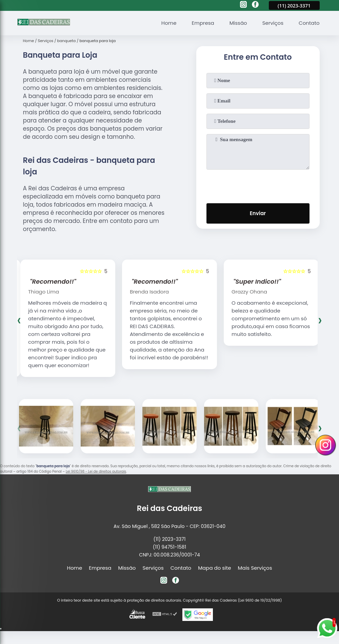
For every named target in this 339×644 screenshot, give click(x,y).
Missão (238, 23)
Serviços (273, 23)
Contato (309, 23)
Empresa (203, 23)
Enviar (258, 213)
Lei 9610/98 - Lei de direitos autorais (96, 471)
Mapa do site (214, 568)
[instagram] (243, 5)
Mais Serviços (255, 568)
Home (169, 23)
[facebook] (255, 5)
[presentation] (258, 185)
